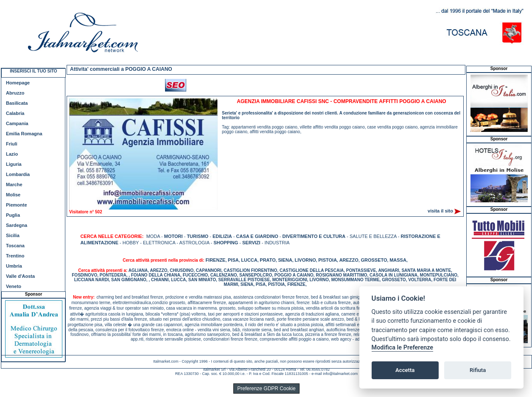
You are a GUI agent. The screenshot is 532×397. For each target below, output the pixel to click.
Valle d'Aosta (20, 276)
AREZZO (349, 260)
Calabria (15, 113)
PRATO (268, 260)
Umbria (14, 266)
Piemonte (17, 205)
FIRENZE (215, 260)
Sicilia (13, 235)
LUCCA (249, 260)
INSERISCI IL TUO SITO (33, 71)
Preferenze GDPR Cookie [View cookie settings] (266, 389)
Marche (14, 185)
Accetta (405, 370)
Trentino (15, 256)
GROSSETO (374, 260)
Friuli (12, 144)
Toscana (15, 246)
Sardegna (17, 225)
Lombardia (18, 174)
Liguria (14, 164)
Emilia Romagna (24, 134)
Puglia (13, 215)
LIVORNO (305, 260)
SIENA (285, 260)
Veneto (14, 286)
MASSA (398, 260)
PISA (233, 260)
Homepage (18, 83)
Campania (17, 123)
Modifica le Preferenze (403, 348)
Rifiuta (478, 370)
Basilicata (17, 103)
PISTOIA (328, 260)
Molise (13, 195)
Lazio (12, 154)
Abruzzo (15, 93)
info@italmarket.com (340, 374)
